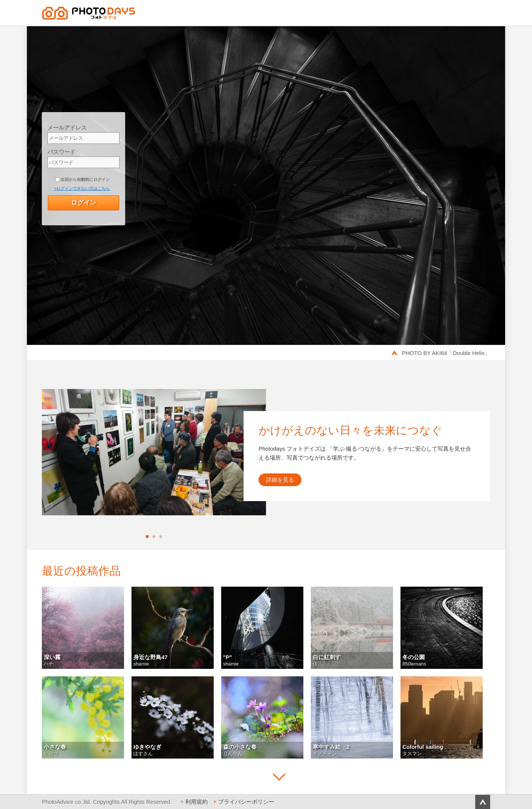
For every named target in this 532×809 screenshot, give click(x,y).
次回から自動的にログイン (85, 179)
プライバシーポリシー (246, 802)
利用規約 (197, 802)
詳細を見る (280, 480)
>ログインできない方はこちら (82, 188)
